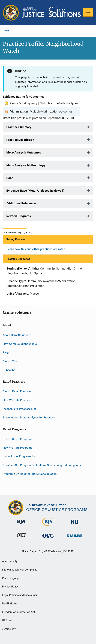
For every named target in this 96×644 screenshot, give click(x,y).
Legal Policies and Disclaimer (20, 595)
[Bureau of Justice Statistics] (48, 527)
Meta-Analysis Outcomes (24, 152)
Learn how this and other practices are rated (36, 249)
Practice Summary (19, 127)
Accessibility (10, 561)
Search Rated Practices (17, 391)
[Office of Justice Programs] (11, 13)
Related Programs (19, 216)
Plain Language (11, 578)
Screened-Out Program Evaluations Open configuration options (42, 465)
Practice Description (20, 140)
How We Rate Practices (17, 400)
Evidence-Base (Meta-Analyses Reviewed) (35, 191)
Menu (88, 12)
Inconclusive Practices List (19, 409)
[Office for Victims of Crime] (48, 538)
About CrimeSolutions (16, 335)
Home (6, 31)
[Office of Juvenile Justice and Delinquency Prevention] (22, 539)
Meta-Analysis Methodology (26, 165)
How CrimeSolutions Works (20, 344)
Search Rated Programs (18, 439)
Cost (10, 178)
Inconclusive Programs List (20, 456)
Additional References (22, 203)
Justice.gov (9, 629)
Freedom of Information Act (19, 612)
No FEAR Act (10, 604)
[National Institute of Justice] (74, 525)
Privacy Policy (10, 587)
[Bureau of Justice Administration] (21, 524)
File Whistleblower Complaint (19, 570)
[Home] (51, 13)
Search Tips (10, 361)
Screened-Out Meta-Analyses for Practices (29, 417)
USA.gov (7, 621)
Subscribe (9, 370)
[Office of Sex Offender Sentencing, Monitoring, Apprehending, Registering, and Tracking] (74, 538)
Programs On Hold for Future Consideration (30, 474)
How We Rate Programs (18, 448)
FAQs (6, 352)
